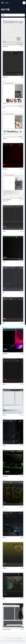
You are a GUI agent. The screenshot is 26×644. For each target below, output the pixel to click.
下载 (22, 47)
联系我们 (20, 639)
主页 (5, 639)
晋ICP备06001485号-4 (20, 641)
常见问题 (15, 639)
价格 (11, 639)
